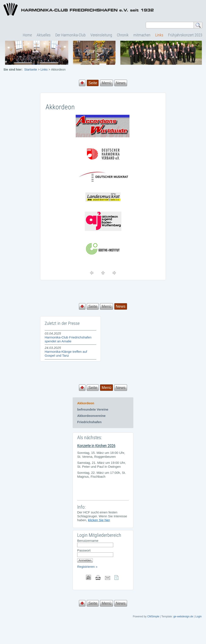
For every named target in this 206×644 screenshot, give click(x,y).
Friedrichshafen (89, 422)
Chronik (123, 35)
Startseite (31, 70)
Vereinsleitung (101, 35)
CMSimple (153, 616)
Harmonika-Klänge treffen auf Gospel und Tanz (66, 354)
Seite (93, 306)
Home (27, 35)
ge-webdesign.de (183, 616)
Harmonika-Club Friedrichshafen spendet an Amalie (68, 339)
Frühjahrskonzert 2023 (185, 35)
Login (199, 616)
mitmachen (142, 35)
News (121, 83)
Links (159, 35)
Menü (106, 83)
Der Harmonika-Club (70, 35)
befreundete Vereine (93, 409)
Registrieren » (87, 567)
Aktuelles (44, 35)
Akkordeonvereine (91, 416)
